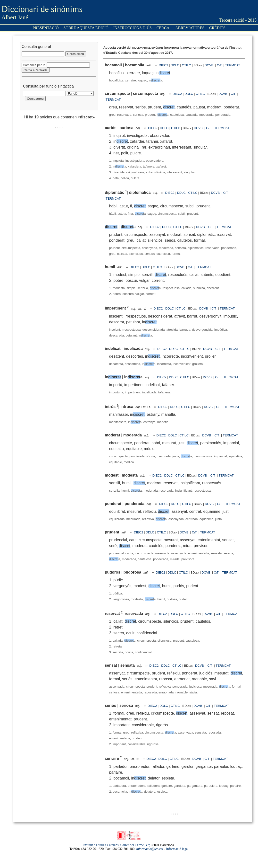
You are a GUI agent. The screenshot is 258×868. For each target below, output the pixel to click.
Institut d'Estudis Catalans (101, 845)
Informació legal (177, 849)
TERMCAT (233, 65)
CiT (219, 65)
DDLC (175, 65)
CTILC (186, 65)
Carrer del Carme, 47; (135, 845)
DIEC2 (163, 65)
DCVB (209, 65)
